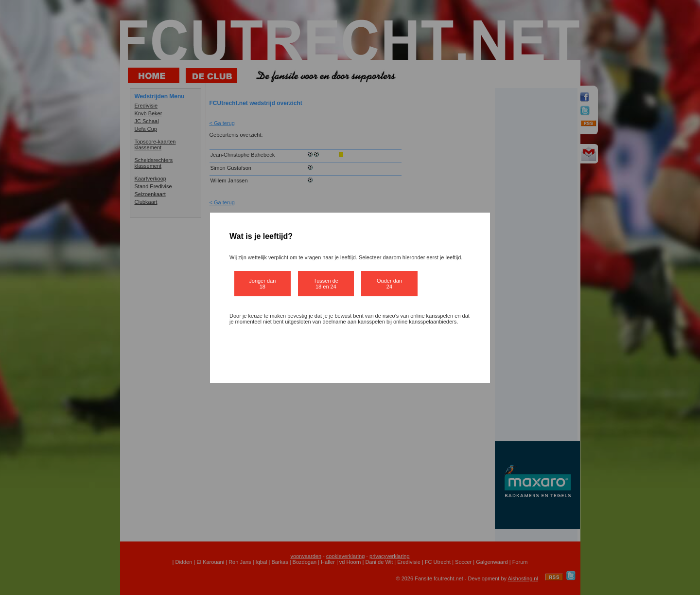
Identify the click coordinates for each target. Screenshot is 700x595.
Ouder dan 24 (389, 284)
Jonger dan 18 (262, 284)
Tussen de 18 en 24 (326, 284)
